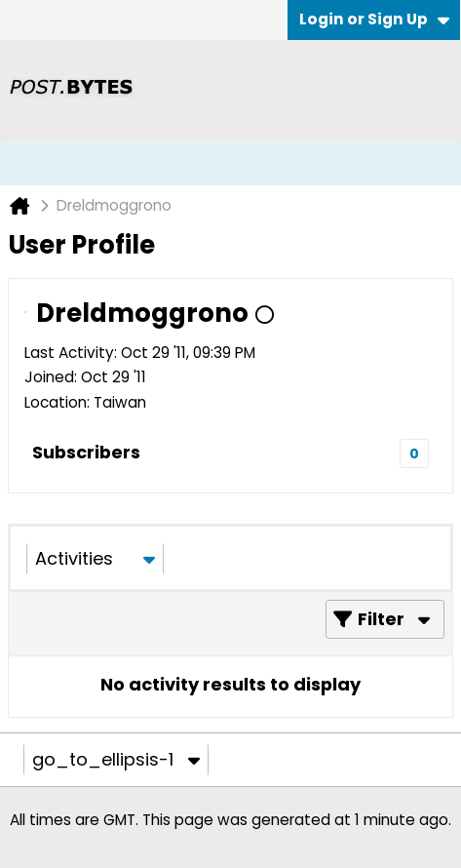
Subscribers (86, 452)
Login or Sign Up (374, 19)
